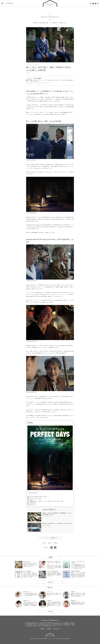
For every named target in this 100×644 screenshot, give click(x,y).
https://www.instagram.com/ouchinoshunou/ (41, 83)
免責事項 (49, 629)
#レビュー (33, 65)
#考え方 (37, 65)
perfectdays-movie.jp (31, 505)
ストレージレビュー (50, 17)
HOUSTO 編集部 (37, 78)
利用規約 (43, 629)
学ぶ (50, 14)
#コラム (28, 65)
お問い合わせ (56, 629)
